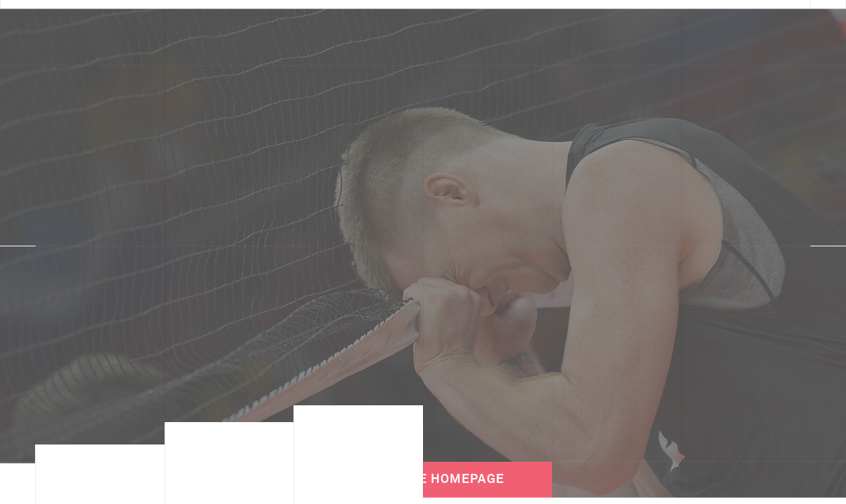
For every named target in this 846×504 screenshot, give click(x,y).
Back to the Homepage (423, 462)
